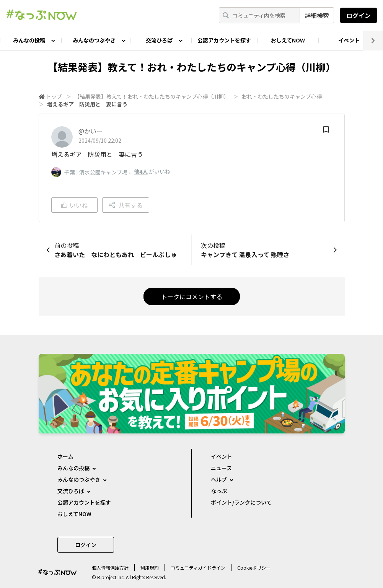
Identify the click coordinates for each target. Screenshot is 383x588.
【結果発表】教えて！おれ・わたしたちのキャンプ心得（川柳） (152, 96)
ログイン (359, 15)
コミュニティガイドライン (198, 568)
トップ (54, 96)
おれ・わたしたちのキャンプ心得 (282, 96)
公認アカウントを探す (224, 40)
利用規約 (150, 568)
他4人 (141, 171)
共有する (126, 205)
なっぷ (219, 491)
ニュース (221, 468)
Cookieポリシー (254, 568)
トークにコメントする (192, 296)
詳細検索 (317, 15)
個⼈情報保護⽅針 (110, 568)
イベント (349, 40)
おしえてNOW (288, 40)
